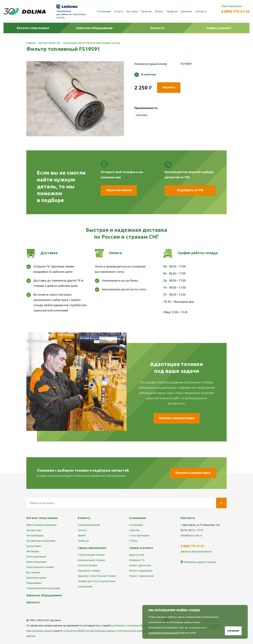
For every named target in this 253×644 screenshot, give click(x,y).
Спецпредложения (89, 525)
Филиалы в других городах (200, 562)
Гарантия (146, 11)
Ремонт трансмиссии (141, 576)
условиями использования (164, 633)
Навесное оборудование (44, 595)
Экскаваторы (34, 530)
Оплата (119, 11)
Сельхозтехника (87, 565)
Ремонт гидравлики (141, 571)
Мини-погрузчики (36, 562)
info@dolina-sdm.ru (191, 535)
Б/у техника (33, 572)
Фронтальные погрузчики (41, 525)
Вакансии (186, 11)
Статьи (133, 541)
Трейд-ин (172, 11)
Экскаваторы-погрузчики (41, 541)
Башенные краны (36, 578)
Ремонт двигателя (140, 565)
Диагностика (137, 555)
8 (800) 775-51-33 (235, 11)
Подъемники (34, 583)
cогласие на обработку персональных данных (89, 631)
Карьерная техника (89, 571)
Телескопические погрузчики (43, 588)
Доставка (132, 11)
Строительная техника (91, 555)
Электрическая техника (40, 567)
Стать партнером (139, 535)
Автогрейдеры (35, 535)
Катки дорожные (36, 557)
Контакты (201, 11)
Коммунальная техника (91, 560)
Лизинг (159, 11)
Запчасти (33, 602)
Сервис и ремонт (141, 548)
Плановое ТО (137, 560)
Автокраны (33, 551)
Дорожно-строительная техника (97, 576)
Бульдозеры (34, 546)
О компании (104, 11)
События (134, 530)
